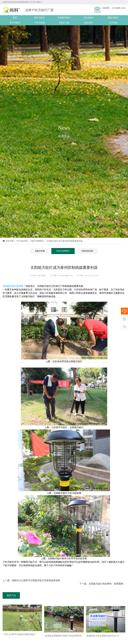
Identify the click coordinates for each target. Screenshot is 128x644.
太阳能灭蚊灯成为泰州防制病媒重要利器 (64, 241)
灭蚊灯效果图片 (37, 241)
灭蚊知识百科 (87, 251)
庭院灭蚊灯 (113, 18)
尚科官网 (8, 241)
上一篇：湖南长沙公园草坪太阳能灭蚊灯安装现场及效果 (31, 581)
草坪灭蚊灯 (15, 23)
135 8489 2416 (119, 8)
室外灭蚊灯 (39, 18)
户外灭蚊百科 (22, 241)
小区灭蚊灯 (89, 18)
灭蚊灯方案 (64, 23)
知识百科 (89, 23)
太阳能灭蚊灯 (64, 18)
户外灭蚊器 (39, 23)
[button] (63, 640)
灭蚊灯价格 (40, 251)
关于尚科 (113, 23)
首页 (15, 18)
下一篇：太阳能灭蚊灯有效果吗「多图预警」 (102, 581)
